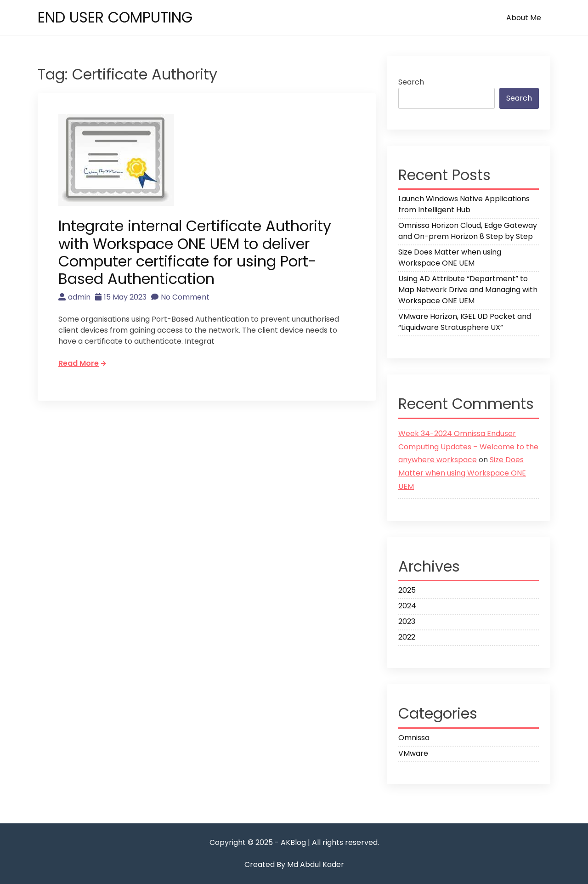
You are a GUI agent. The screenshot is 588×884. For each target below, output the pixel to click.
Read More (82, 363)
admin (74, 297)
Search (411, 82)
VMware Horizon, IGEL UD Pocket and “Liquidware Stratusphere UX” (465, 322)
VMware (413, 753)
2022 (407, 637)
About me (524, 18)
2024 (407, 606)
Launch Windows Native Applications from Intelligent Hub (464, 204)
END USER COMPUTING (115, 17)
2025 (407, 590)
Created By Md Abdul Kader (294, 864)
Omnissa (414, 738)
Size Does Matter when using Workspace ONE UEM (450, 258)
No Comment (180, 297)
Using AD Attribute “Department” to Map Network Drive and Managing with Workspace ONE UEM (468, 290)
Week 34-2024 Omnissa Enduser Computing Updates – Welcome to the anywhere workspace (468, 447)
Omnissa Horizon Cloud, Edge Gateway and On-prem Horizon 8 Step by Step (468, 231)
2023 (407, 621)
